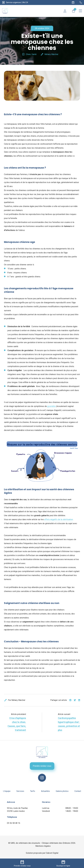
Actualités (45, 791)
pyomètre (52, 406)
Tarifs (33, 791)
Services (20, 791)
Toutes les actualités (42, 20)
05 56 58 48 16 (14, 823)
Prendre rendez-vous (42, 766)
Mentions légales (43, 846)
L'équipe (7, 791)
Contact (78, 791)
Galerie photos (62, 791)
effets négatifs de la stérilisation (59, 519)
